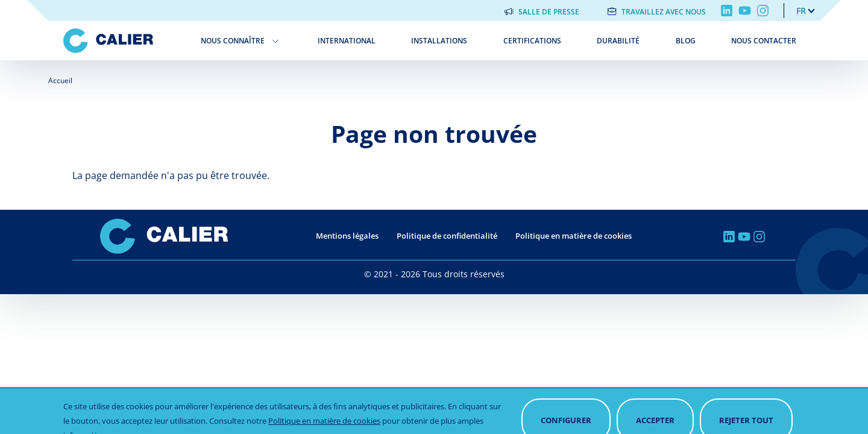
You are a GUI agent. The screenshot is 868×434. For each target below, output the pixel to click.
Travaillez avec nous (664, 12)
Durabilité (618, 41)
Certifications (532, 41)
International (347, 41)
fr (801, 11)
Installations (439, 41)
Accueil (60, 80)
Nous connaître (233, 41)
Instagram (763, 11)
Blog (686, 41)
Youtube (745, 11)
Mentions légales (347, 236)
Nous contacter (764, 41)
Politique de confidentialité (447, 236)
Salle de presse (549, 12)
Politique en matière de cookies (574, 236)
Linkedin (727, 11)
